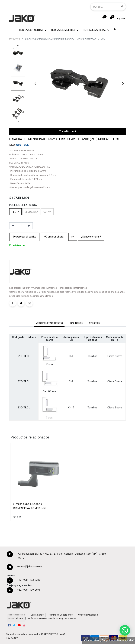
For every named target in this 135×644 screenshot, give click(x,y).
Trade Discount (68, 131)
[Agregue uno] (29, 226)
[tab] (49, 323)
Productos (15, 39)
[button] (115, 29)
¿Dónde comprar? (91, 237)
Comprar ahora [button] (54, 237)
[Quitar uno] (13, 226)
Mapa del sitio (16, 618)
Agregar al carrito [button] (25, 237)
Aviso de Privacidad (88, 615)
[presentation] (35, 83)
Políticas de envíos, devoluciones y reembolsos (52, 618)
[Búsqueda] (122, 6)
